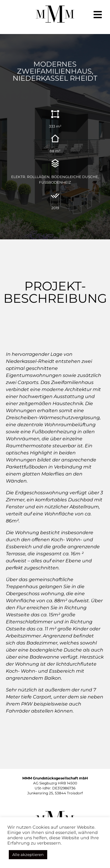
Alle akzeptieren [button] (28, 855)
